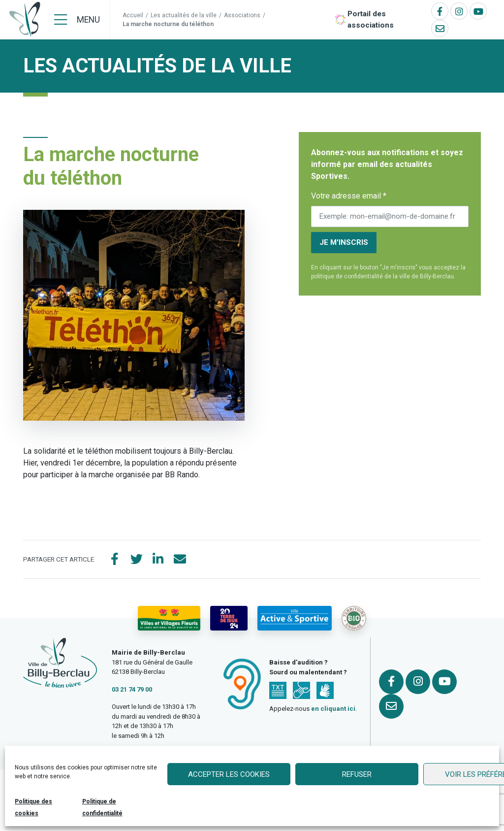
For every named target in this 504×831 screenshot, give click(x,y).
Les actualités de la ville (184, 15)
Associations (242, 15)
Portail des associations (371, 19)
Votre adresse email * (349, 196)
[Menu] (77, 20)
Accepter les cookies (229, 774)
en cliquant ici (333, 709)
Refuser (357, 774)
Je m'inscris (344, 242)
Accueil (133, 15)
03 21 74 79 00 (132, 689)
